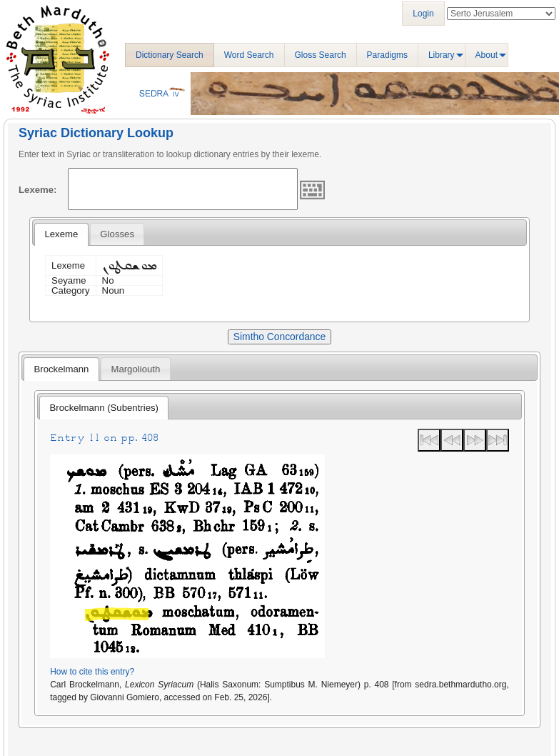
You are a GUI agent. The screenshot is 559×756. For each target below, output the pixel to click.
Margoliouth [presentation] (135, 369)
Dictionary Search (170, 55)
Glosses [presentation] (117, 234)
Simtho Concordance (279, 337)
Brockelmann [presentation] (61, 369)
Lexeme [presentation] (61, 234)
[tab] (61, 234)
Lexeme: (38, 190)
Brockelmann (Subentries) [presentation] (104, 408)
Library (442, 55)
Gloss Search (321, 55)
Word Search (249, 55)
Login (423, 14)
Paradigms (387, 55)
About (487, 55)
